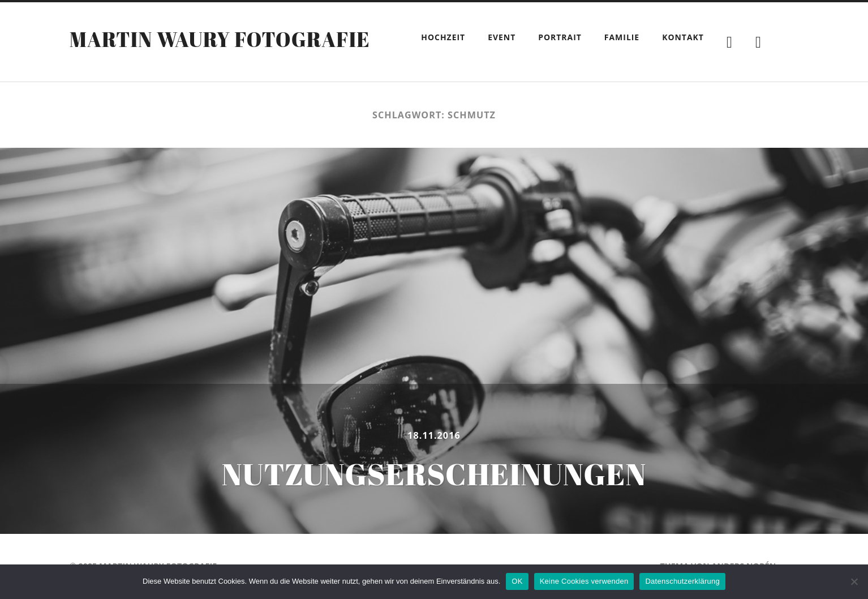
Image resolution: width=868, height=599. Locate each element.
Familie (622, 37)
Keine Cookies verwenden (584, 581)
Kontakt (683, 37)
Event (502, 37)
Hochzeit (443, 37)
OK (517, 581)
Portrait (560, 37)
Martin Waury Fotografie (220, 39)
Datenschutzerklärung (682, 581)
